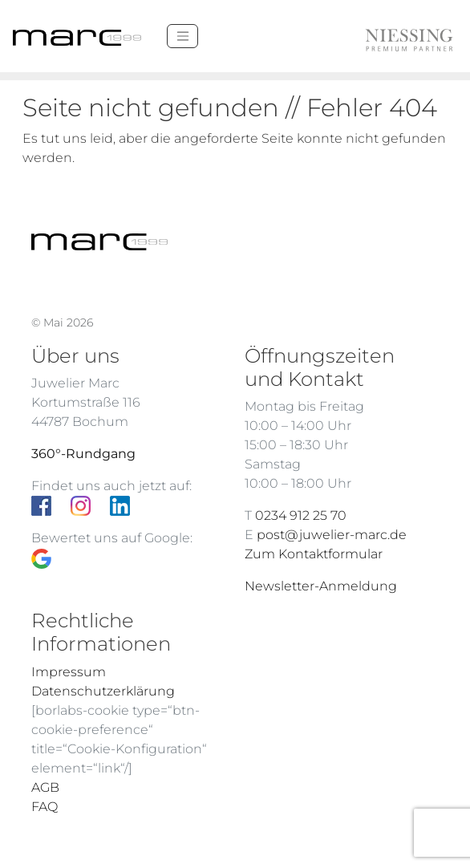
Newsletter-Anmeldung (321, 586)
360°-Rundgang (83, 454)
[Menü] (182, 36)
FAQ (45, 807)
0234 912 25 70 (301, 515)
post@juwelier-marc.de (332, 535)
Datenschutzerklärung (103, 691)
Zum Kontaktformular (314, 554)
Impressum (69, 672)
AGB (45, 787)
